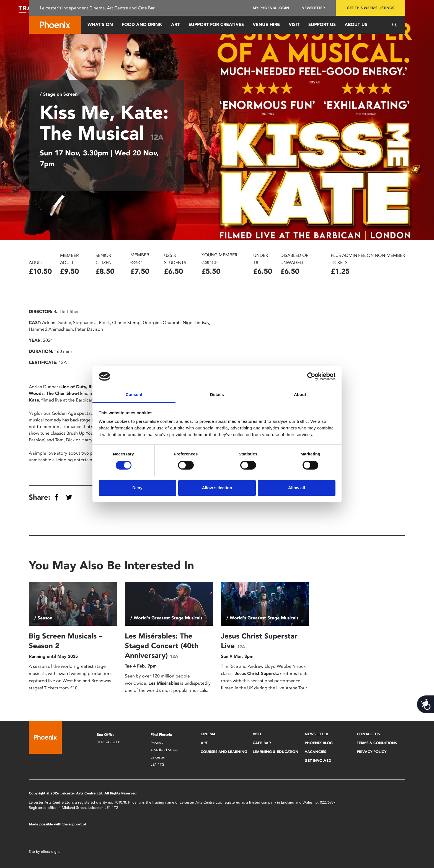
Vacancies (315, 752)
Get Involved (318, 761)
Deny (137, 488)
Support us (322, 24)
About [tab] (300, 395)
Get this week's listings (370, 8)
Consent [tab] (134, 395)
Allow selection (217, 488)
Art (175, 24)
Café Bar (262, 743)
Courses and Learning (224, 752)
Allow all (297, 488)
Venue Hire (266, 24)
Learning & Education (276, 752)
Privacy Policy (372, 752)
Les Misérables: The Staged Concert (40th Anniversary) (162, 646)
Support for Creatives (216, 24)
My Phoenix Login (271, 8)
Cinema (208, 734)
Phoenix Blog (319, 743)
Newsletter (313, 8)
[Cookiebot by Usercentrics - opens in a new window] (311, 376)
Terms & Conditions (377, 743)
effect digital (51, 852)
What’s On (100, 24)
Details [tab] (217, 395)
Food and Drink (142, 24)
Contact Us (368, 734)
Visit (294, 24)
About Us (356, 24)
